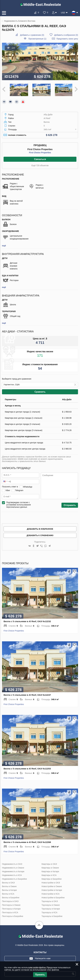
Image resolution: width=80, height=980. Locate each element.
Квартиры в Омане (50, 867)
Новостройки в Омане (52, 886)
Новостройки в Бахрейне (53, 897)
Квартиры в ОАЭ (49, 863)
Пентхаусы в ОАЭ (10, 901)
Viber (8, 490)
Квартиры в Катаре (50, 871)
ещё (4, 245)
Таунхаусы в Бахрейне (52, 915)
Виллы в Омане (9, 886)
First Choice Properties (40, 152)
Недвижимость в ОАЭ (12, 863)
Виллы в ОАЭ (8, 882)
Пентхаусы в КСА (10, 912)
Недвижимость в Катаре (13, 871)
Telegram (19, 490)
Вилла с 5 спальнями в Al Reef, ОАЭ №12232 (27, 621)
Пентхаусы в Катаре (11, 908)
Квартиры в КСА (49, 874)
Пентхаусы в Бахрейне (13, 915)
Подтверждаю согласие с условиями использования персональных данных (19, 504)
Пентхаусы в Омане (11, 904)
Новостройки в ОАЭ (51, 882)
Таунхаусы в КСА (49, 912)
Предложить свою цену (67, 39)
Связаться (40, 159)
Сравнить (40, 391)
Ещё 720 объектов (40, 165)
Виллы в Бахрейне (11, 897)
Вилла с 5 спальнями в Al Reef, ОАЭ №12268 (27, 841)
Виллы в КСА (8, 893)
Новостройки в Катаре (52, 889)
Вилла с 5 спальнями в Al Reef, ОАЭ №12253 (27, 768)
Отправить (70, 504)
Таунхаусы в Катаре (51, 908)
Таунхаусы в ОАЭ (50, 901)
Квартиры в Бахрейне (52, 878)
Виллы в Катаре (9, 889)
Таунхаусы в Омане (51, 904)
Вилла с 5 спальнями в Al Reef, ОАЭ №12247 (27, 694)
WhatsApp (28, 486)
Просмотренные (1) (37, 39)
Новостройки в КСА (50, 893)
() (32, 35)
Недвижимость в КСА (12, 874)
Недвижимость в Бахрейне (14, 878)
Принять (40, 975)
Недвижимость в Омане (13, 867)
